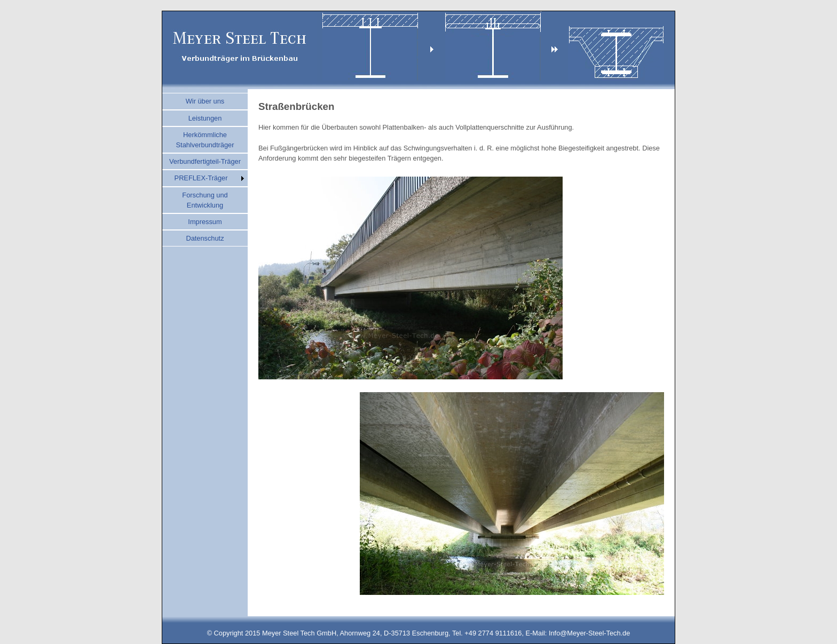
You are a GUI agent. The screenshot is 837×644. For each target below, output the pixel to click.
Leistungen (205, 118)
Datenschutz (205, 238)
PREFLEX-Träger (201, 178)
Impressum (205, 222)
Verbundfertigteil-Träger (205, 161)
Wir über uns (205, 101)
